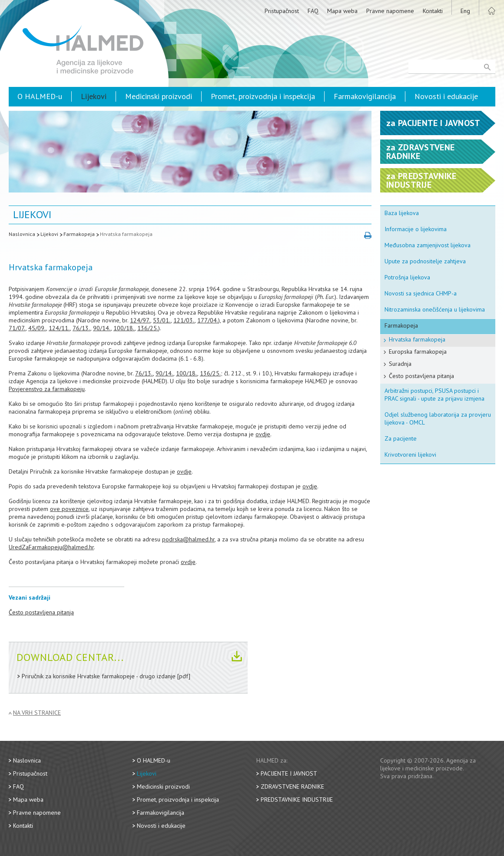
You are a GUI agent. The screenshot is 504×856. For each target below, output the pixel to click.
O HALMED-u (40, 96)
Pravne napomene (390, 11)
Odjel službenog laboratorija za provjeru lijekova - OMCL (438, 418)
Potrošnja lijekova (407, 277)
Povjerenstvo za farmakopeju (47, 389)
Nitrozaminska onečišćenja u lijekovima (435, 309)
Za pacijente (401, 438)
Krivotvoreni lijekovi (410, 455)
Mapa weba (342, 11)
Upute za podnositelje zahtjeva (425, 261)
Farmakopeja (79, 234)
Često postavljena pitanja (41, 612)
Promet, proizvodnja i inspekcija (263, 96)
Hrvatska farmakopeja (126, 234)
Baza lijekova (402, 213)
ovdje (263, 434)
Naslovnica (22, 234)
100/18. (124, 328)
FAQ (313, 11)
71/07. (17, 328)
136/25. (148, 328)
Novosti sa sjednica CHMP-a (421, 293)
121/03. (184, 320)
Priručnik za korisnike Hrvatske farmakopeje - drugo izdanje (99, 676)
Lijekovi (94, 96)
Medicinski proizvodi (159, 96)
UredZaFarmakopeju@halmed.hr (51, 547)
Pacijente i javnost (289, 773)
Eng (465, 11)
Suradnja (400, 364)
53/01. (162, 320)
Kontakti (433, 11)
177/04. (208, 320)
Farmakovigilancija (365, 96)
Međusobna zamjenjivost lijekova (428, 245)
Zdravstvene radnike (292, 786)
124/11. (59, 328)
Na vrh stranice (37, 713)
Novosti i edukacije (446, 96)
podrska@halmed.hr (188, 539)
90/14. (102, 328)
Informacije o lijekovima (416, 229)
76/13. (81, 328)
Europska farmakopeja (418, 352)
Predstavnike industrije (297, 800)
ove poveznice (69, 509)
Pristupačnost (282, 11)
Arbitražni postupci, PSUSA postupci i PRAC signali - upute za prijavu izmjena (434, 395)
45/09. (37, 328)
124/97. (140, 320)
